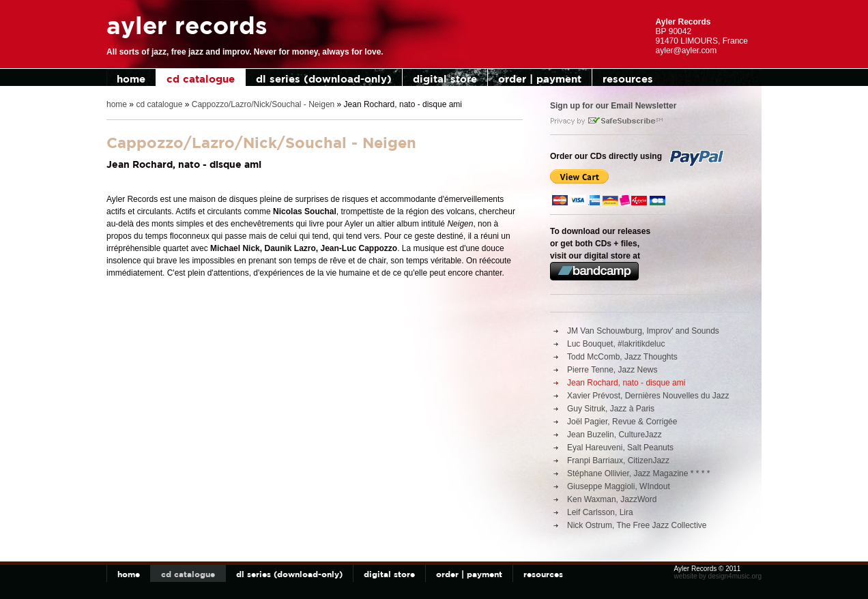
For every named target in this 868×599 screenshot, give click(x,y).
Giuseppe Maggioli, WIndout (619, 486)
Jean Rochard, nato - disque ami (626, 383)
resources (628, 79)
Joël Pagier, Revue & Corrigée (622, 422)
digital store (445, 79)
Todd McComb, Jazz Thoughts (622, 357)
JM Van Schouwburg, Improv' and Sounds (643, 331)
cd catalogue (201, 79)
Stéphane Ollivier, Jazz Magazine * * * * (638, 473)
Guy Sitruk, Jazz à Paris (611, 409)
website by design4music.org (718, 576)
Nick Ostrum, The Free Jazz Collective (637, 525)
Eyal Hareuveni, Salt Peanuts (620, 448)
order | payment (540, 79)
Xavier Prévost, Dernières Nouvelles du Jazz (648, 396)
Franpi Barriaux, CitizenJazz (618, 461)
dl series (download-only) (324, 79)
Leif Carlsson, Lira (600, 512)
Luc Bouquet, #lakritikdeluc (616, 344)
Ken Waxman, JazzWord (612, 499)
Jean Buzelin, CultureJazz (614, 435)
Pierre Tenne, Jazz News (612, 370)
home (131, 79)
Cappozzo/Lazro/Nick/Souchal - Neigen (263, 104)
